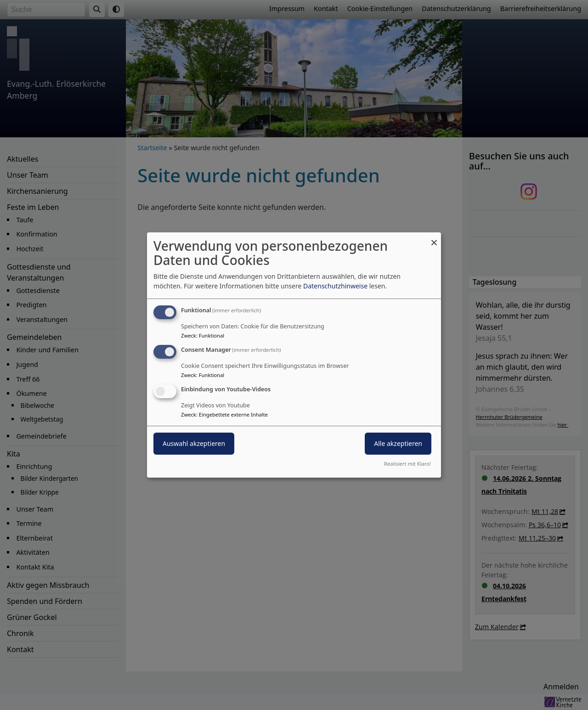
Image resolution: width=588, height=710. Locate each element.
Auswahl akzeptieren (194, 443)
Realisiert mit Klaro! (407, 464)
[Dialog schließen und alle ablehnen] (434, 238)
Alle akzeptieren (398, 443)
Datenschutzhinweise (335, 286)
